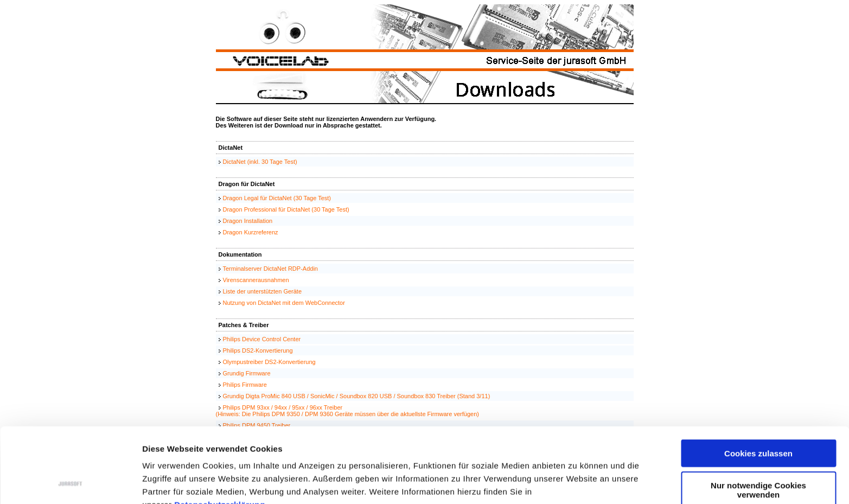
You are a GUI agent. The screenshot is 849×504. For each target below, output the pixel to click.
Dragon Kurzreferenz (251, 232)
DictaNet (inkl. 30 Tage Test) (260, 162)
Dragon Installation (248, 221)
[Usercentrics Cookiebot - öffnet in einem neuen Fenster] (70, 483)
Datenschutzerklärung (220, 434)
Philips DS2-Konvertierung (258, 350)
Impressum (165, 447)
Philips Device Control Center (262, 339)
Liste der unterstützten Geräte (263, 291)
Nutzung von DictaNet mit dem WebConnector (284, 303)
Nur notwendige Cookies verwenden (758, 419)
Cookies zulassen (758, 383)
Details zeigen (577, 483)
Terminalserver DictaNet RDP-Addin (270, 269)
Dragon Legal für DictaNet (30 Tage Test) (277, 198)
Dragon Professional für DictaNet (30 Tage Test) (286, 209)
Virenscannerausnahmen (256, 280)
